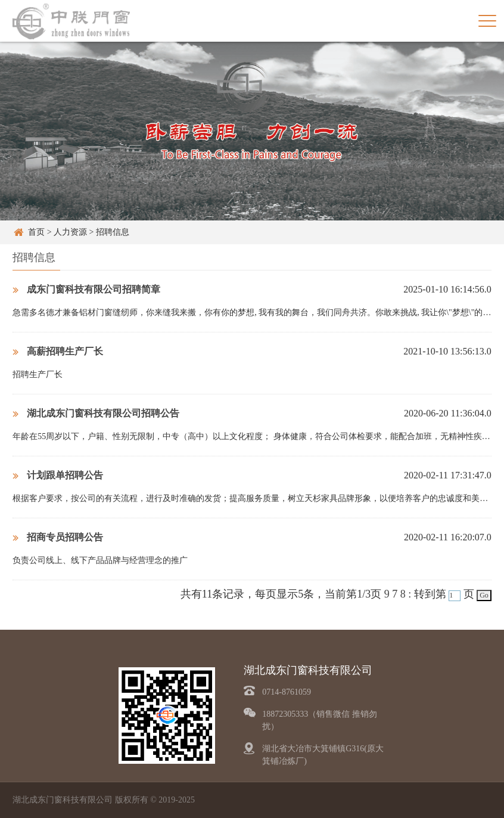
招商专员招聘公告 (58, 537)
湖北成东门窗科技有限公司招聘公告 (96, 413)
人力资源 (70, 232)
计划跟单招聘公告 (58, 475)
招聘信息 (113, 232)
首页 (36, 232)
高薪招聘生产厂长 (58, 351)
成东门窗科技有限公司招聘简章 (86, 289)
